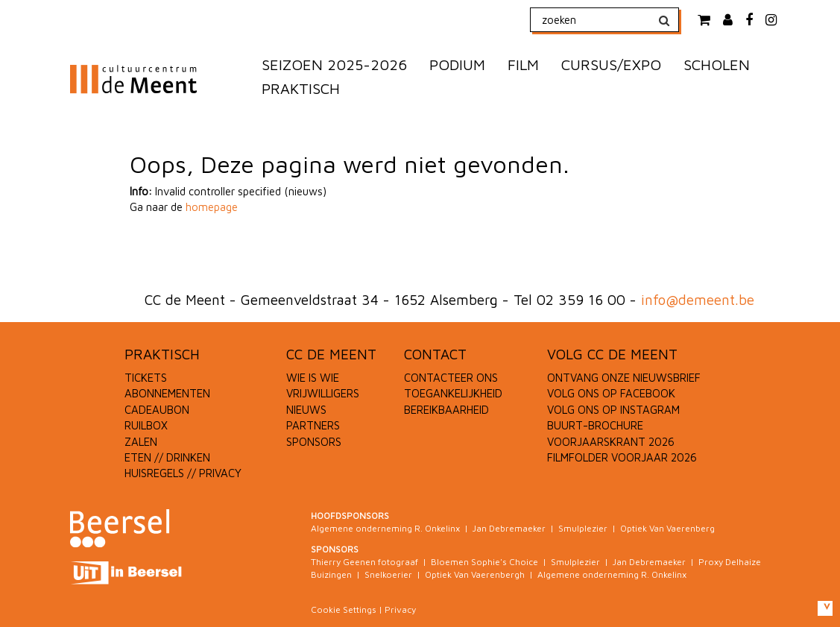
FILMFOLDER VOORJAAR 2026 (622, 457)
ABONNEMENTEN (167, 393)
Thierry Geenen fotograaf (364, 562)
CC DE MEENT (331, 354)
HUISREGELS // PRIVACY (183, 473)
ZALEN (141, 442)
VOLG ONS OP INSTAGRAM (613, 410)
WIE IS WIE (313, 378)
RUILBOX (146, 425)
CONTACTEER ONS (451, 378)
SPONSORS (314, 442)
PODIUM (457, 64)
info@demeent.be (698, 300)
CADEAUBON (157, 410)
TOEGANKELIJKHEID (453, 393)
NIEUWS (306, 410)
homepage (212, 207)
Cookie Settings (344, 609)
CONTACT (435, 354)
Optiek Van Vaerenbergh (475, 574)
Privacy (400, 609)
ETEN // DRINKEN (167, 457)
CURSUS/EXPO (611, 64)
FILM (523, 64)
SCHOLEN (717, 64)
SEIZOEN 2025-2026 (334, 64)
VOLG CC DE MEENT (612, 354)
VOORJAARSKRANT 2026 (611, 442)
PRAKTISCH (301, 88)
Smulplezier (583, 528)
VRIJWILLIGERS (323, 393)
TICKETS (146, 378)
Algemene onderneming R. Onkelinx (385, 528)
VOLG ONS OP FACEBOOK (611, 393)
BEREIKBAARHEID (446, 410)
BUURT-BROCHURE (595, 425)
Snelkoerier (388, 574)
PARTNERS (313, 425)
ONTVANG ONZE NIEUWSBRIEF (624, 378)
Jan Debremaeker (509, 528)
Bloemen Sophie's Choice (484, 562)
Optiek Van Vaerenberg (667, 528)
